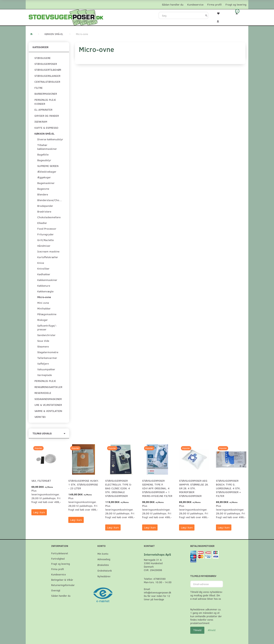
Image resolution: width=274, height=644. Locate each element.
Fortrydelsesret (60, 553)
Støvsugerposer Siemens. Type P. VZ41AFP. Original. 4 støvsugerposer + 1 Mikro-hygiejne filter (157, 488)
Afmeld (212, 630)
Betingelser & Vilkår (62, 580)
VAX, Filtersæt (41, 481)
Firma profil (214, 4)
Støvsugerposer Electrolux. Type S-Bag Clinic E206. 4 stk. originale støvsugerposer (119, 488)
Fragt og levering (236, 4)
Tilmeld (197, 630)
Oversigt (56, 590)
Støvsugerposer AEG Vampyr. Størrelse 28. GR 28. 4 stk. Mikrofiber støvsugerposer (194, 488)
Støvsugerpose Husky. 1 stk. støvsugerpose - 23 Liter (84, 484)
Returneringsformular (63, 585)
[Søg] (206, 15)
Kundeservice (195, 4)
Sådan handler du (173, 4)
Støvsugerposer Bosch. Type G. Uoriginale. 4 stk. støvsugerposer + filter (229, 488)
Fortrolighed (58, 559)
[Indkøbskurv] (239, 13)
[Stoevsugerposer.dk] (66, 17)
